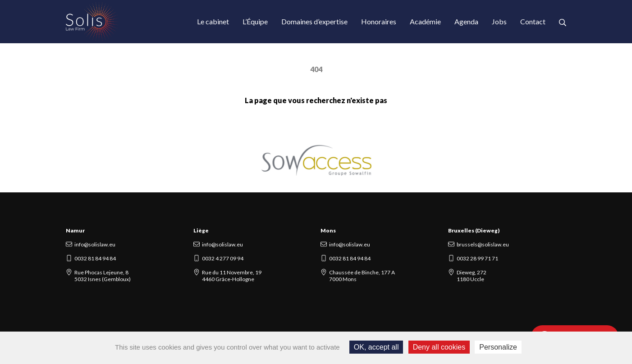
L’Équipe (255, 21)
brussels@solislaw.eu (483, 244)
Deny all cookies (439, 347)
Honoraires (379, 21)
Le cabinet (213, 21)
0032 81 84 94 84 (95, 258)
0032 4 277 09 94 (223, 258)
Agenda (466, 21)
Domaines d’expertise (314, 21)
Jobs (499, 21)
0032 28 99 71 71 (477, 258)
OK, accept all (376, 347)
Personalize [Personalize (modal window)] (498, 347)
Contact (533, 21)
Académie (425, 21)
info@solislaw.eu (95, 244)
